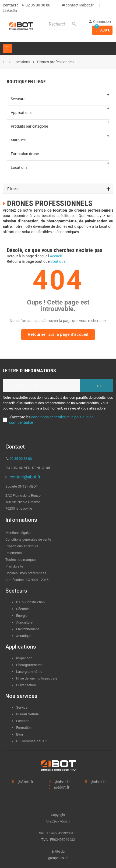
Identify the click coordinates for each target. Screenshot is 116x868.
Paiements (14, 553)
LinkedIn (10, 10)
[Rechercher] (63, 24)
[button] (58, 335)
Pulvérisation (26, 685)
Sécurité (22, 609)
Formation (24, 728)
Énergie (22, 616)
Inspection (24, 658)
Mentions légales (18, 533)
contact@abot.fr (79, 5)
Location (23, 721)
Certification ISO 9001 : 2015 (27, 580)
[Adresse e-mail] (41, 386)
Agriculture (24, 622)
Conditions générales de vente (28, 539)
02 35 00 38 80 (38, 5)
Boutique (58, 261)
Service (22, 707)
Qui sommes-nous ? (31, 741)
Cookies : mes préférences (26, 573)
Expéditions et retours (22, 546)
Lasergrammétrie (29, 672)
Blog (20, 734)
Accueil (56, 256)
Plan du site (14, 566)
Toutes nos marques (21, 560)
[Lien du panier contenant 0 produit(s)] (102, 30)
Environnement (27, 629)
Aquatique (24, 636)
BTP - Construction (30, 602)
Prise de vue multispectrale (37, 678)
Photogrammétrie (29, 665)
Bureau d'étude (27, 714)
